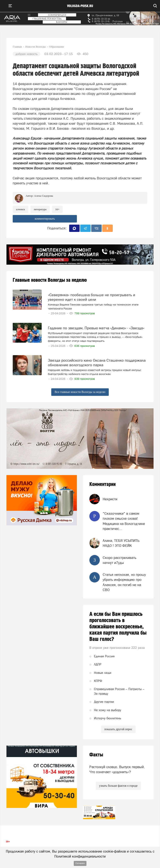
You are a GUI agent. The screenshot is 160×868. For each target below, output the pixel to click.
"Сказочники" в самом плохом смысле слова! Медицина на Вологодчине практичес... (124, 521)
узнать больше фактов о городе (118, 786)
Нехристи (110, 499)
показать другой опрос (118, 729)
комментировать (45, 219)
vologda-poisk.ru (80, 6)
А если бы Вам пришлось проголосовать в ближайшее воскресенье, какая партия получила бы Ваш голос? (118, 627)
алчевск (21, 209)
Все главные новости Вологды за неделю (80, 392)
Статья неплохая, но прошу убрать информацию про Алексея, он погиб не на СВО (124, 582)
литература (40, 209)
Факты (96, 755)
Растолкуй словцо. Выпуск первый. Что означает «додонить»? (117, 769)
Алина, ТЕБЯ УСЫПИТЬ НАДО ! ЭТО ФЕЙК (121, 543)
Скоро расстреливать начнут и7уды (119, 560)
